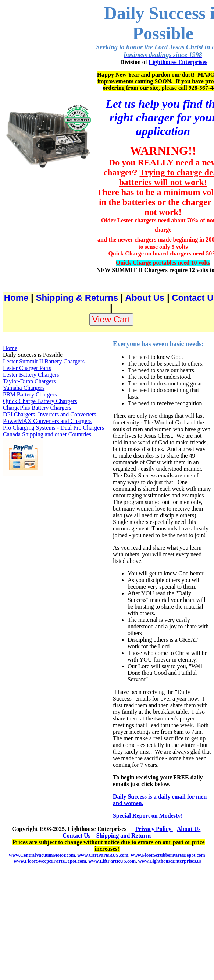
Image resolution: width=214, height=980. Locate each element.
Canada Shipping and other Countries (47, 434)
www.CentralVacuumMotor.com (42, 855)
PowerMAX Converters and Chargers (47, 421)
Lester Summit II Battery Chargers (44, 361)
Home (17, 298)
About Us (145, 298)
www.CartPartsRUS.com (103, 855)
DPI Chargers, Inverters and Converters (49, 414)
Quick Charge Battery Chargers (40, 401)
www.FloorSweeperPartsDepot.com (50, 861)
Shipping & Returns (77, 298)
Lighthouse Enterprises (178, 62)
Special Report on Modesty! (148, 816)
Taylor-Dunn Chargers (29, 381)
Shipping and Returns (124, 836)
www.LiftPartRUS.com (111, 861)
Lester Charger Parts (27, 368)
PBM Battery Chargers (30, 394)
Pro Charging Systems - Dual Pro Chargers (54, 428)
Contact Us (77, 836)
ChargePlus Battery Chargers (37, 408)
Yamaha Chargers (24, 388)
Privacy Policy (154, 829)
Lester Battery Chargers (31, 375)
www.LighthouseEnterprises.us (170, 861)
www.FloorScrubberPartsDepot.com (168, 855)
